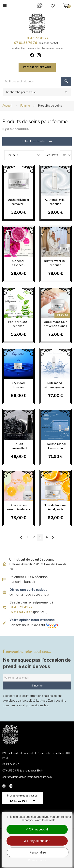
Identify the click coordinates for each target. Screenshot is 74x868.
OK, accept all (37, 829)
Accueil (7, 106)
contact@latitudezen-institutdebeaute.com (37, 48)
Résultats (52, 155)
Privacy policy (37, 860)
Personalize (38, 852)
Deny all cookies (37, 841)
